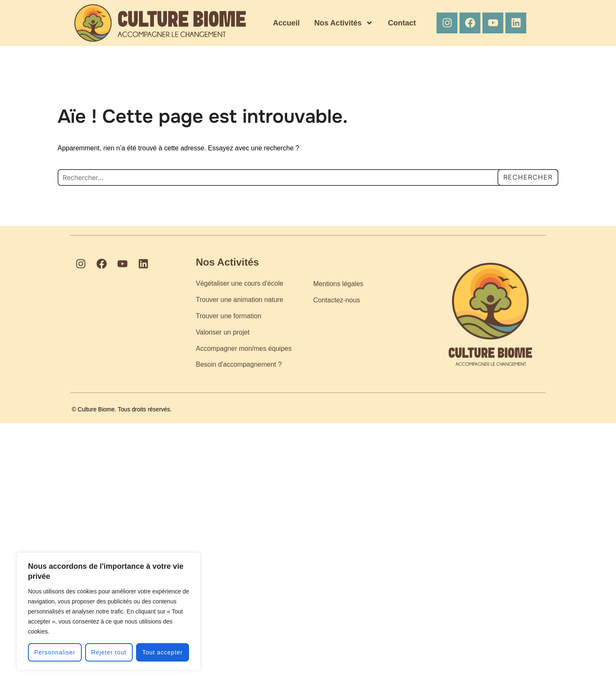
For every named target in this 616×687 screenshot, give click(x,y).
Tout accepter (163, 652)
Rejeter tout (109, 652)
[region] (109, 611)
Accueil (286, 23)
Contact (402, 23)
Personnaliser (55, 652)
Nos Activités (344, 23)
